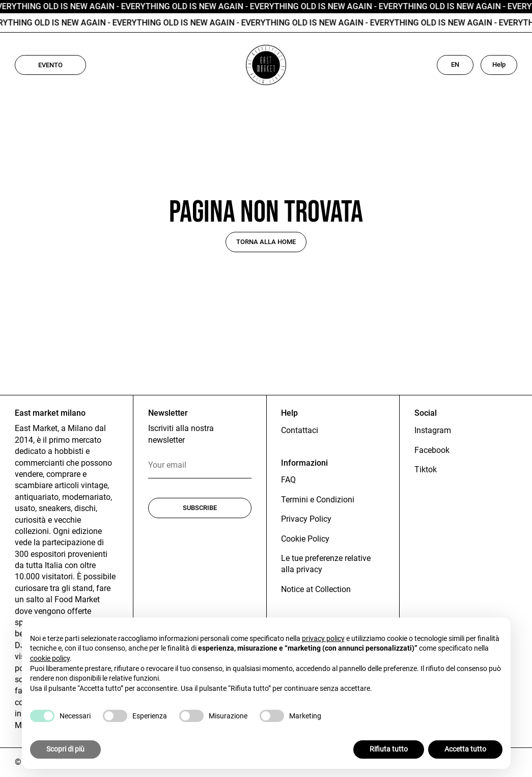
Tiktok (426, 470)
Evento (50, 65)
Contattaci (300, 430)
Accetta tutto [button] (465, 749)
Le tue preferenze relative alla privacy (326, 564)
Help (499, 64)
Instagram (433, 430)
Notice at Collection (316, 589)
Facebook (432, 450)
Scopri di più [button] (65, 749)
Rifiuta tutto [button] (389, 749)
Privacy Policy (306, 519)
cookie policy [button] (50, 658)
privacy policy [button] (323, 638)
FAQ (288, 480)
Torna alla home (266, 242)
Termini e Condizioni (318, 500)
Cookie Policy (305, 539)
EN (455, 64)
